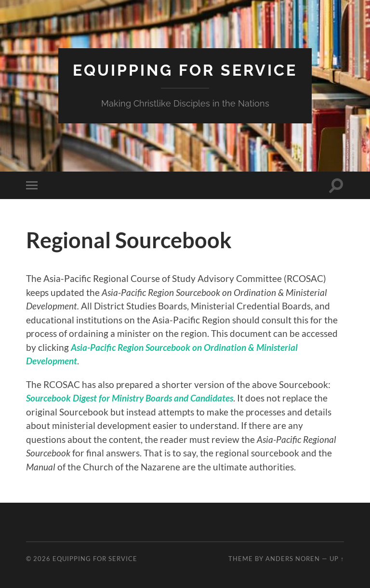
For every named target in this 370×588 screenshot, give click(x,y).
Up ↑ (337, 559)
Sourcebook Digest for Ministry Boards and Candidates (130, 398)
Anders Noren (293, 559)
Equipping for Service (185, 70)
